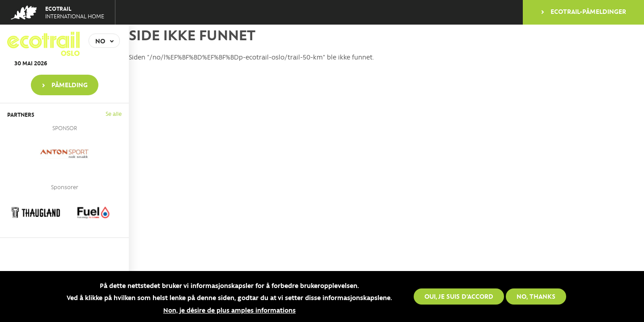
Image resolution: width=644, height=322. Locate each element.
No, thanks (536, 297)
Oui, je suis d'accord (459, 297)
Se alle (114, 113)
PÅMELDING (70, 85)
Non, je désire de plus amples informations (229, 310)
